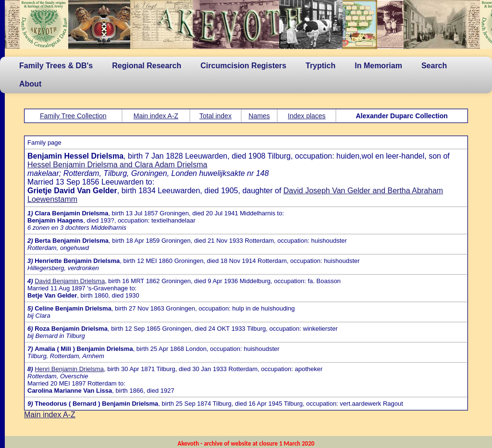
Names (259, 116)
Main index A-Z (156, 116)
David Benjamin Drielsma (70, 281)
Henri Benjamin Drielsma (69, 369)
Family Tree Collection (73, 116)
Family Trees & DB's (56, 66)
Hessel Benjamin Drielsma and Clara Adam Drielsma (117, 165)
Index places (307, 116)
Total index (215, 116)
